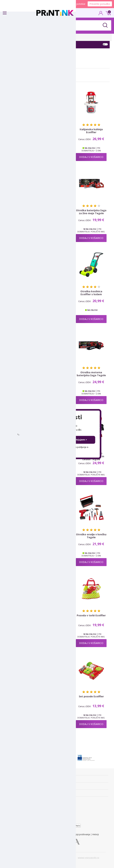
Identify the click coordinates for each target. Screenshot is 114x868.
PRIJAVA (101, 14)
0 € (108, 13)
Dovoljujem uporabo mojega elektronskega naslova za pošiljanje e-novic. (54, 449)
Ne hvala (57, 452)
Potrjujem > (80, 440)
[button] (57, 417)
